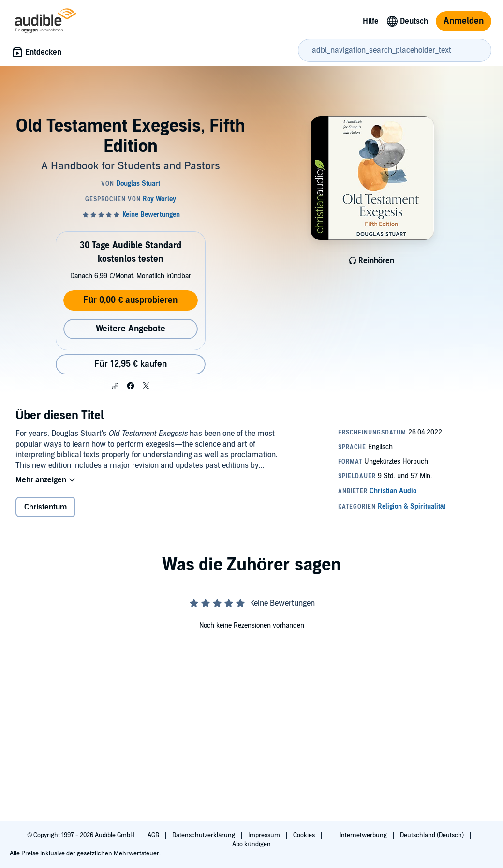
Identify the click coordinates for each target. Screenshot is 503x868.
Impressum (265, 835)
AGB (154, 835)
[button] (115, 386)
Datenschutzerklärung (204, 835)
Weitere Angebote (131, 329)
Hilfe (371, 21)
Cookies (305, 835)
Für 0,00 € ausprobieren (130, 300)
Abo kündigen (251, 844)
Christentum (45, 507)
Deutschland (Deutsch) (433, 835)
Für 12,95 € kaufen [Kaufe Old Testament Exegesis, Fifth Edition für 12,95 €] (131, 364)
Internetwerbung (364, 835)
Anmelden (464, 21)
